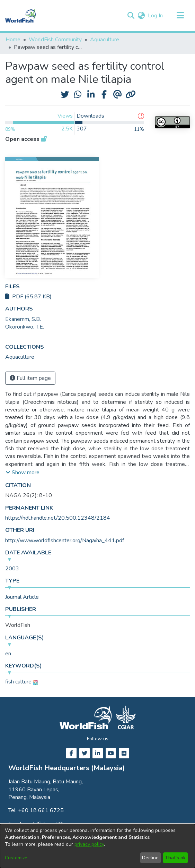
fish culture (18, 682)
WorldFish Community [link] (55, 40)
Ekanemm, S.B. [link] (23, 319)
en (8, 654)
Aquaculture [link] (105, 40)
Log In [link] (156, 16)
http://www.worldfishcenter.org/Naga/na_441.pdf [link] (65, 541)
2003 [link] (12, 569)
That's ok (175, 858)
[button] (131, 16)
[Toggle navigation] (180, 16)
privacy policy (89, 844)
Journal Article (22, 597)
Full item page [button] (30, 378)
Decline (150, 858)
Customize (16, 858)
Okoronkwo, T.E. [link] (25, 327)
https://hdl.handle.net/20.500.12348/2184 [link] (58, 518)
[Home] (20, 16)
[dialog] (97, 846)
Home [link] (13, 40)
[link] (20, 357)
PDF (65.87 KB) (28, 297)
